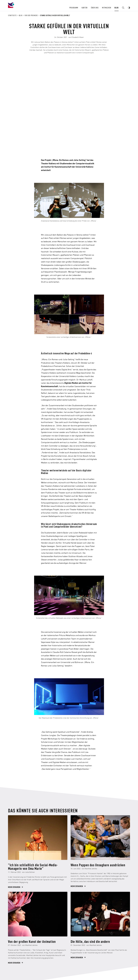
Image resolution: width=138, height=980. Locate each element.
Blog (117, 8)
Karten (85, 8)
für (90, 383)
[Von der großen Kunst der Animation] (38, 914)
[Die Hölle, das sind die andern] (100, 914)
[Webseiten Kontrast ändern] (129, 8)
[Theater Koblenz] (26, 7)
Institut (85, 383)
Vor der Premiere (31, 15)
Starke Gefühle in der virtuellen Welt (55, 15)
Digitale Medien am (73, 383)
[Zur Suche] (123, 8)
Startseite (12, 15)
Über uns (95, 8)
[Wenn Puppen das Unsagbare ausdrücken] (100, 838)
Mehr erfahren (14, 887)
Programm (74, 8)
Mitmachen (107, 8)
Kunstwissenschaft (50, 386)
